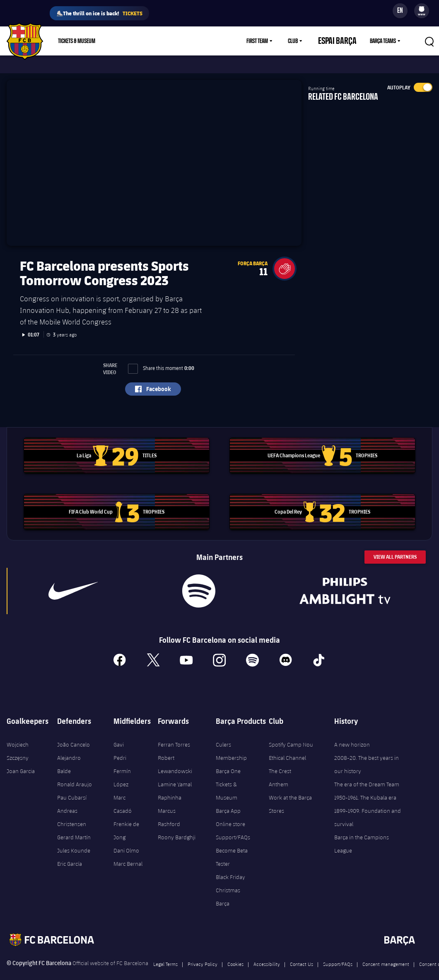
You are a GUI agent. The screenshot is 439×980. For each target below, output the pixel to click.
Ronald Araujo (75, 772)
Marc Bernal (128, 852)
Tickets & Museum (227, 779)
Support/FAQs (233, 825)
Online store (230, 812)
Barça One (228, 759)
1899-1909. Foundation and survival (368, 805)
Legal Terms (165, 952)
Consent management (386, 952)
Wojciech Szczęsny (18, 739)
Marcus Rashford (169, 805)
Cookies (235, 952)
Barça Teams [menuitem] (383, 41)
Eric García (70, 852)
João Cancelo (74, 733)
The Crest (280, 759)
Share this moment (161, 356)
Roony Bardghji (177, 825)
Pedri (120, 746)
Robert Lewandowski (175, 752)
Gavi (119, 733)
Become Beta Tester (232, 845)
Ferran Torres (174, 733)
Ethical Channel (287, 746)
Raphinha (170, 785)
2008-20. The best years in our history (367, 752)
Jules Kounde (74, 838)
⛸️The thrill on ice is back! (99, 13)
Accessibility (267, 952)
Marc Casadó (123, 792)
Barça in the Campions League (362, 832)
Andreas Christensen (72, 805)
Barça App (228, 799)
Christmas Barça (228, 885)
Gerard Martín (74, 825)
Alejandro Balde (69, 752)
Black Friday (230, 865)
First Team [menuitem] (272, 41)
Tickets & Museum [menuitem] (77, 41)
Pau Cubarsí (72, 785)
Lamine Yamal (175, 772)
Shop (121, 41)
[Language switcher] (400, 11)
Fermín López (122, 766)
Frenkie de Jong (126, 819)
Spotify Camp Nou (291, 733)
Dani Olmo (126, 838)
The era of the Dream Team (367, 772)
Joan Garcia (21, 759)
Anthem (279, 772)
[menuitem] (422, 9)
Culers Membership (231, 739)
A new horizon (352, 733)
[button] (285, 257)
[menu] (422, 11)
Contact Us (302, 952)
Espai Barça (345, 41)
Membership (156, 41)
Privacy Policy (203, 952)
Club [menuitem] (307, 41)
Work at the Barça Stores (290, 792)
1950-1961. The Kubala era (365, 785)
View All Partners (395, 545)
